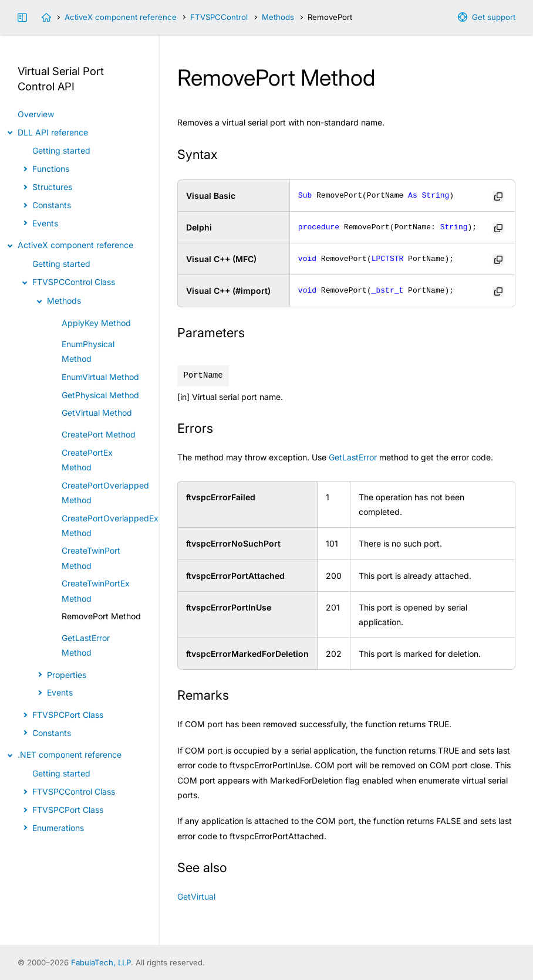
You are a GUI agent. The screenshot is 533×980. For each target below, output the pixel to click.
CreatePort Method (99, 434)
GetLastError (353, 457)
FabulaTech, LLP (101, 962)
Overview (36, 114)
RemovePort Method (101, 616)
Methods (278, 17)
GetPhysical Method (100, 395)
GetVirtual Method (97, 413)
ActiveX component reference (121, 17)
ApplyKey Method (96, 323)
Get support (494, 17)
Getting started (61, 150)
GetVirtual (196, 896)
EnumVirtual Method (100, 377)
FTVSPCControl (219, 17)
